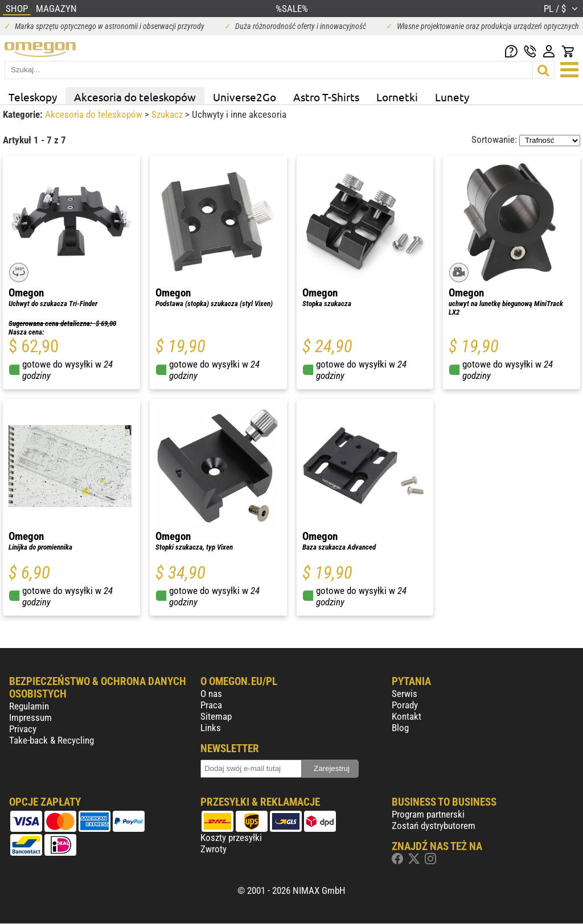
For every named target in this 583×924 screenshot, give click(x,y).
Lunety (452, 97)
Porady (405, 705)
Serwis (405, 694)
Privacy (23, 729)
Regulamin (29, 706)
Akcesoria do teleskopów (135, 97)
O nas (211, 694)
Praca (211, 705)
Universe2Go (245, 97)
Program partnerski (428, 814)
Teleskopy (33, 97)
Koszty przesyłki (231, 838)
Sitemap (216, 716)
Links (211, 728)
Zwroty (214, 849)
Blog (400, 728)
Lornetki (397, 97)
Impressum (30, 717)
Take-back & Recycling (52, 740)
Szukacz (168, 114)
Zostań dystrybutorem (434, 826)
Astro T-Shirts (326, 97)
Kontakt (407, 716)
